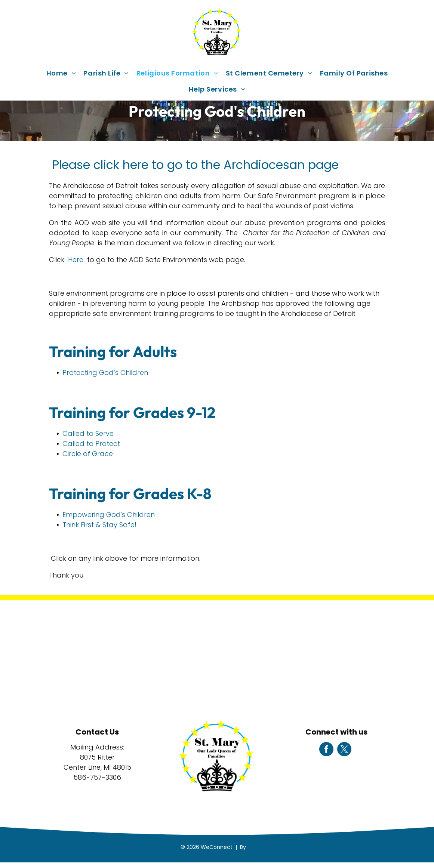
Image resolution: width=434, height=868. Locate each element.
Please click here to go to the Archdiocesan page (194, 165)
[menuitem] (61, 73)
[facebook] (326, 750)
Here (76, 260)
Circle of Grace (88, 454)
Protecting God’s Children (105, 373)
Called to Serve (88, 433)
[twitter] (344, 750)
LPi (251, 847)
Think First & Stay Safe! (99, 525)
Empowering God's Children (109, 515)
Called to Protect (91, 444)
